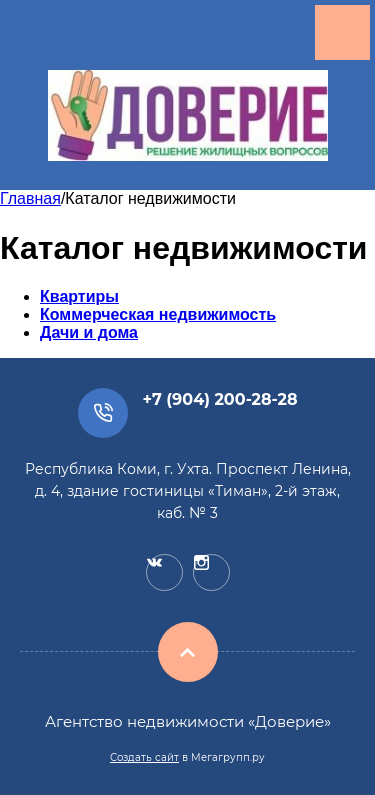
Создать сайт (144, 757)
